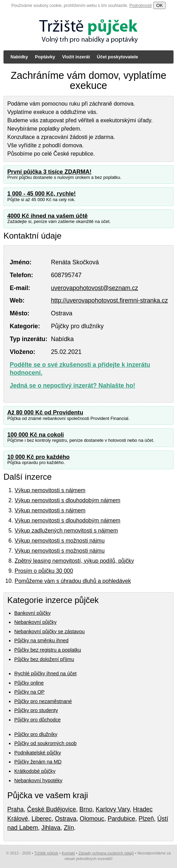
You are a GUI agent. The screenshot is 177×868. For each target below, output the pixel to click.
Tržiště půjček (46, 853)
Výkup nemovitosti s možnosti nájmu (60, 541)
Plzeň (146, 819)
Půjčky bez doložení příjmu (44, 659)
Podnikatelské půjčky (38, 753)
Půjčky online (29, 683)
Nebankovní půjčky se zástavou (49, 631)
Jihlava (51, 828)
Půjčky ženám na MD (38, 762)
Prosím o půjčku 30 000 (44, 571)
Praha (15, 809)
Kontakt (68, 853)
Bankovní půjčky (33, 613)
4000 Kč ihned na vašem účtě (47, 216)
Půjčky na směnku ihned (41, 640)
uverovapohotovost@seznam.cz (94, 288)
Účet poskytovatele (118, 57)
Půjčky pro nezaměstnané (43, 701)
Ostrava (66, 819)
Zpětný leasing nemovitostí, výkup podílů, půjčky (74, 561)
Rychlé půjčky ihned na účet (45, 673)
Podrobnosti (140, 6)
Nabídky (19, 57)
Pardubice (122, 819)
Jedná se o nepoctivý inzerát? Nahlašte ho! (73, 386)
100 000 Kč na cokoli (36, 435)
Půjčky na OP (29, 692)
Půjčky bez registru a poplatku (48, 650)
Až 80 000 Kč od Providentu (45, 412)
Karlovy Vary (112, 809)
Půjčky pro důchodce (38, 720)
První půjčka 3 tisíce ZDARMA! (49, 172)
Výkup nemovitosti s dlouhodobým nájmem (67, 500)
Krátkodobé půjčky (35, 771)
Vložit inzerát (76, 57)
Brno (86, 809)
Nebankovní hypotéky (38, 780)
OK (159, 5)
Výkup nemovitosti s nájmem (50, 490)
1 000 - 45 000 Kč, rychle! (42, 194)
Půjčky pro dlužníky (36, 734)
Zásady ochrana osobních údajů (106, 853)
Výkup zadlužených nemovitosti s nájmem (66, 531)
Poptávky (45, 57)
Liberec (41, 819)
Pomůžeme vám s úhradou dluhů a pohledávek (73, 581)
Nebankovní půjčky (35, 622)
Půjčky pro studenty (36, 710)
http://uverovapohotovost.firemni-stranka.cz (109, 300)
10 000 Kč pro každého (38, 457)
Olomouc (92, 819)
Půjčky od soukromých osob (45, 743)
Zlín (69, 828)
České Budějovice (52, 809)
